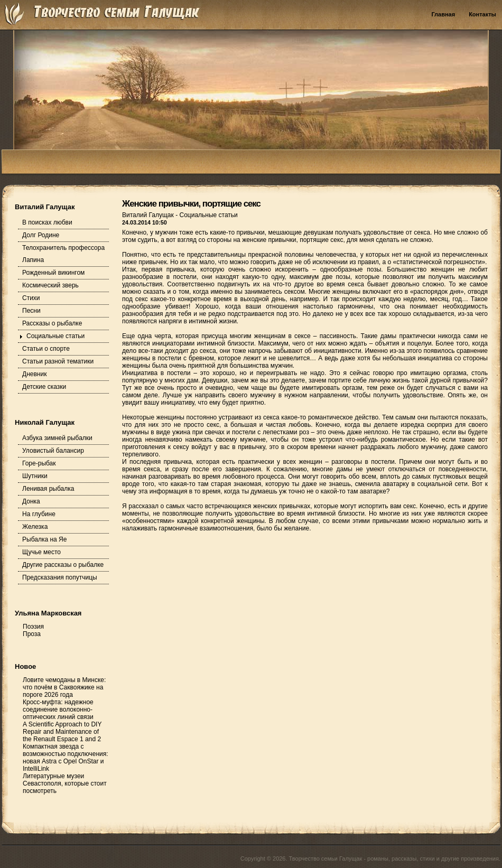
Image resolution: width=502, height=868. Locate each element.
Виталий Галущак (149, 215)
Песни (31, 311)
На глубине (39, 514)
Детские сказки (44, 387)
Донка (31, 501)
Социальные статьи (55, 336)
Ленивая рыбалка (48, 489)
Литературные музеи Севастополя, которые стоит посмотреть (65, 783)
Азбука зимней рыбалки (57, 438)
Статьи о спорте (46, 349)
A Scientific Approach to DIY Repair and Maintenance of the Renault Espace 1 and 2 (62, 732)
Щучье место (41, 552)
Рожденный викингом (53, 273)
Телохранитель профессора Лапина (63, 254)
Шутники (35, 476)
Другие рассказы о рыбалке (63, 565)
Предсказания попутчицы (60, 577)
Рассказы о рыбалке (52, 323)
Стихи (31, 298)
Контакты (482, 14)
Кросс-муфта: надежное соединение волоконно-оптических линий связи (58, 710)
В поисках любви (47, 222)
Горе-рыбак (39, 463)
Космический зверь (50, 285)
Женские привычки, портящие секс (191, 204)
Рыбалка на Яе (44, 539)
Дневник (34, 374)
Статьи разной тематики (58, 361)
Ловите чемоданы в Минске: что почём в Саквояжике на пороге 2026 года (64, 687)
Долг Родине (41, 235)
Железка (35, 527)
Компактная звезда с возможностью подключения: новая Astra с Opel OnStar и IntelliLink (66, 758)
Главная (443, 14)
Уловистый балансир (53, 451)
